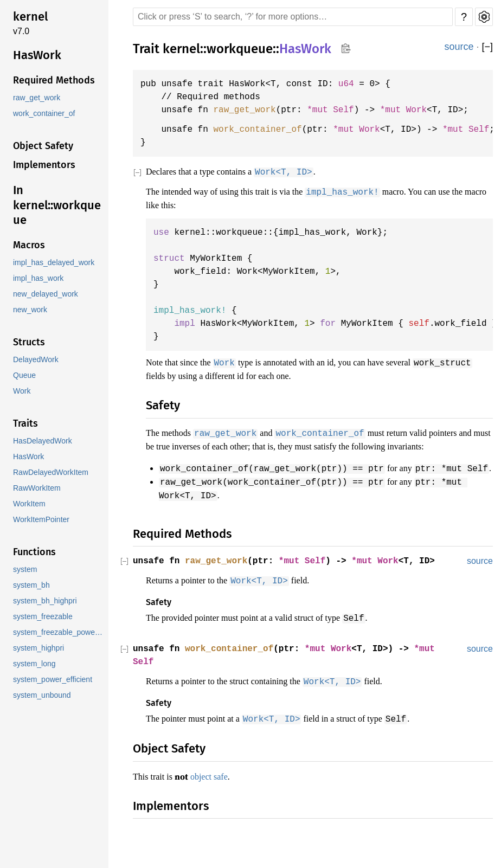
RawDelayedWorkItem (51, 472)
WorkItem (30, 504)
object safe (215, 796)
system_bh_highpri (46, 601)
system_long (35, 664)
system (25, 570)
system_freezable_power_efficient (60, 632)
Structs (29, 342)
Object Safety (43, 146)
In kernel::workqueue (57, 205)
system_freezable (44, 617)
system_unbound (43, 695)
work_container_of (45, 114)
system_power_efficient (54, 680)
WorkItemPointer (42, 520)
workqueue (240, 48)
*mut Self (338, 110)
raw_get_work (37, 98)
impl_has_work (39, 278)
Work (22, 391)
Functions (34, 552)
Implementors (44, 165)
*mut (403, 110)
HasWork (37, 55)
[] (487, 47)
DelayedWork (36, 360)
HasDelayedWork (43, 441)
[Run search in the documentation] (293, 17)
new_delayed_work (46, 294)
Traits (25, 423)
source (459, 47)
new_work (30, 310)
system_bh (32, 585)
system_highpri (39, 648)
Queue (24, 375)
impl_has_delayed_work (54, 263)
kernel (30, 17)
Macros (29, 245)
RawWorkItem (37, 488)
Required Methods (54, 80)
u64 (355, 84)
